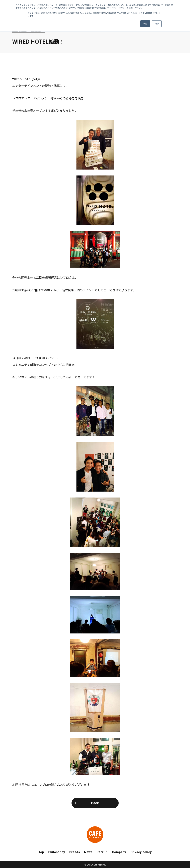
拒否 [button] (157, 24)
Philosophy (57, 852)
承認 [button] (145, 24)
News (88, 852)
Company (119, 852)
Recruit (102, 852)
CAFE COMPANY (95, 835)
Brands (75, 852)
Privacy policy (141, 852)
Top (41, 852)
